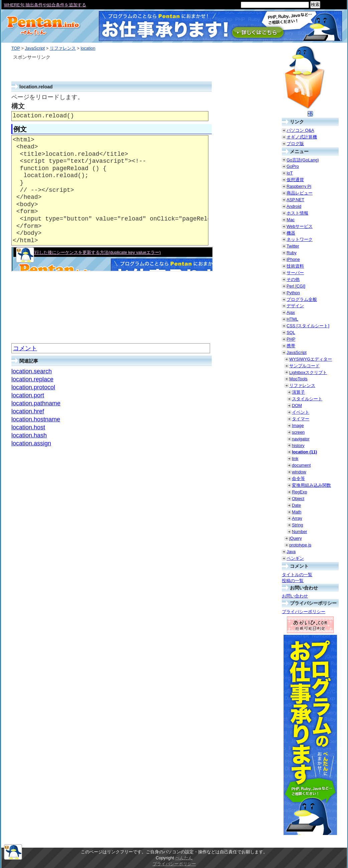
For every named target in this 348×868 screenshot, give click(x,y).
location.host (28, 427)
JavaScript (35, 48)
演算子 (298, 392)
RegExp (300, 492)
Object (298, 499)
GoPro (293, 166)
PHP (291, 339)
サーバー (295, 273)
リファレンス (63, 48)
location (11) (304, 452)
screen (298, 432)
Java (291, 552)
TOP (16, 48)
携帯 (291, 346)
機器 (291, 233)
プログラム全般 (302, 299)
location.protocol (33, 387)
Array (297, 518)
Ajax (291, 312)
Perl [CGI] (296, 286)
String (297, 525)
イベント (301, 412)
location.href (28, 411)
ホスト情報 (297, 213)
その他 (293, 279)
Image (298, 425)
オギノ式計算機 (302, 137)
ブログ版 (295, 144)
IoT (290, 173)
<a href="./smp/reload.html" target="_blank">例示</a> (112, 259)
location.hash (29, 435)
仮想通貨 (295, 180)
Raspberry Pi (299, 186)
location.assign (31, 443)
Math (297, 512)
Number (300, 532)
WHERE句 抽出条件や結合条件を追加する (45, 5)
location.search (32, 371)
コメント (25, 348)
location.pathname (36, 403)
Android (294, 206)
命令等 (298, 479)
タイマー (301, 419)
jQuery (296, 538)
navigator (301, 439)
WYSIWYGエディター (311, 359)
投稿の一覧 (293, 581)
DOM (297, 405)
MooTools (298, 379)
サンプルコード (304, 366)
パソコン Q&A (300, 130)
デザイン (295, 306)
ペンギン (295, 558)
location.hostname (36, 419)
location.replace (32, 379)
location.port (28, 395)
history (298, 446)
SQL (291, 332)
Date (296, 505)
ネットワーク (300, 239)
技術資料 (295, 266)
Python (293, 293)
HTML (292, 319)
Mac (291, 220)
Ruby (292, 253)
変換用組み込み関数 (311, 485)
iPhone (293, 259)
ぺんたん (184, 858)
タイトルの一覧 (297, 575)
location (88, 48)
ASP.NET (295, 200)
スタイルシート (307, 399)
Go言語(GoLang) (303, 160)
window (299, 472)
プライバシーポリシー (304, 612)
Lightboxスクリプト (308, 372)
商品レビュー (300, 193)
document (301, 465)
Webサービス (300, 226)
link (295, 459)
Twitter (293, 246)
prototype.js (300, 545)
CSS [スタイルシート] (308, 326)
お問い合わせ (295, 596)
